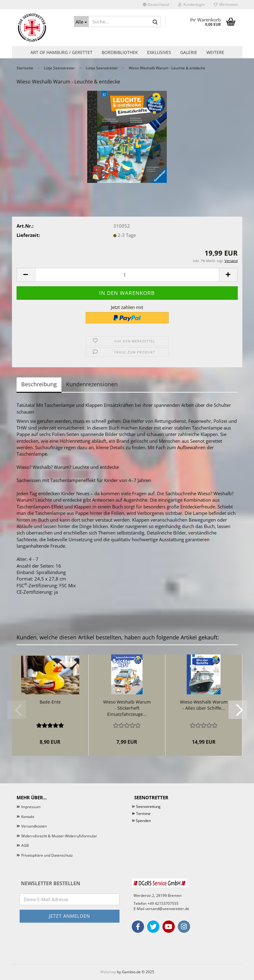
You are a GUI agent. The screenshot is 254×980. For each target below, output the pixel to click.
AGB (25, 845)
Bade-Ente (50, 702)
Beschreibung (39, 384)
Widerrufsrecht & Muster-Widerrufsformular (59, 836)
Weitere (215, 52)
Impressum (31, 807)
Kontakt (28, 817)
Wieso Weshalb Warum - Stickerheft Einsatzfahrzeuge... (127, 708)
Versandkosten (34, 826)
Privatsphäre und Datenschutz (47, 855)
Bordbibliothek (120, 52)
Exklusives (159, 52)
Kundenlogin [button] (191, 4)
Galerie (189, 52)
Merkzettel (226, 4)
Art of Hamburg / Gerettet (61, 52)
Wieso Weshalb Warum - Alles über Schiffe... (204, 705)
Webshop (108, 972)
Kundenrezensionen (92, 384)
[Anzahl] (127, 275)
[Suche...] (81, 21)
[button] (156, 5)
